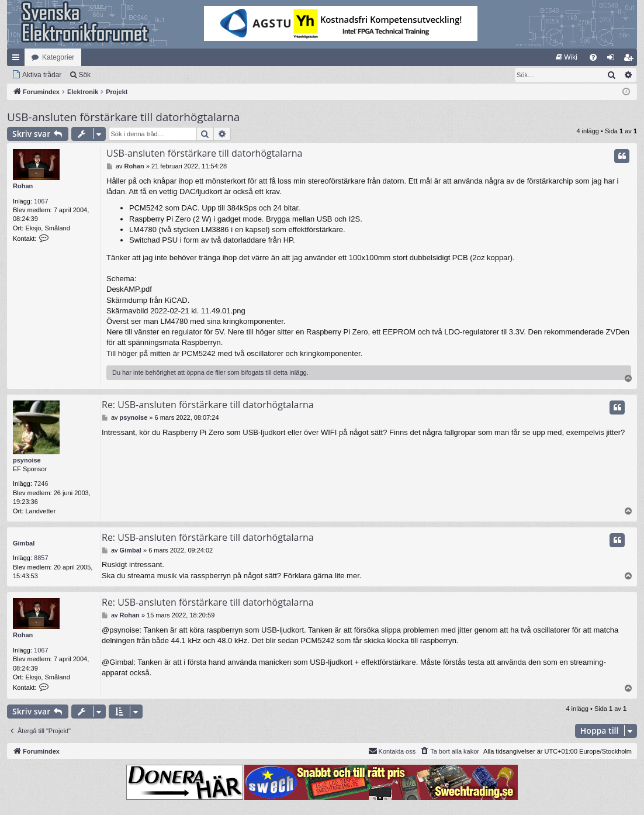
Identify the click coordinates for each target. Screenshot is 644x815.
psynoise (27, 460)
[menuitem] (567, 57)
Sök (84, 75)
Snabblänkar (18, 60)
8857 (41, 558)
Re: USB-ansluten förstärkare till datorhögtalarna (208, 405)
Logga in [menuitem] (613, 60)
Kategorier (58, 57)
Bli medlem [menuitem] (631, 60)
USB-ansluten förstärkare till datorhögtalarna (123, 117)
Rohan (23, 186)
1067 (41, 201)
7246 (41, 484)
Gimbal (24, 543)
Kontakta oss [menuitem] (392, 751)
